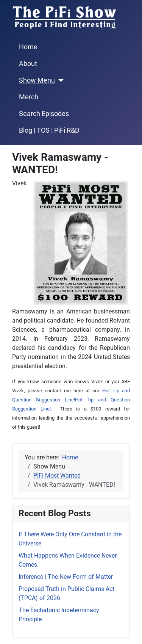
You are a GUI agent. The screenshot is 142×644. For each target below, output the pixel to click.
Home (28, 47)
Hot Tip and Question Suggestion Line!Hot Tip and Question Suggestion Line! (71, 400)
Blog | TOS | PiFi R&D (49, 130)
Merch (29, 97)
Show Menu (37, 80)
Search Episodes (44, 114)
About (28, 64)
